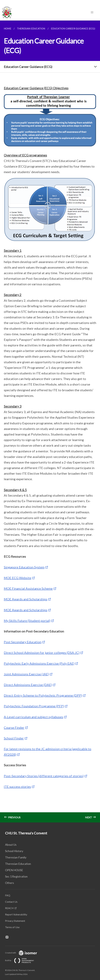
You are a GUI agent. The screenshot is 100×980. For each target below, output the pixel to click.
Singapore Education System (24, 567)
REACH (9, 908)
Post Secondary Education (23, 642)
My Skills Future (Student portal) (27, 621)
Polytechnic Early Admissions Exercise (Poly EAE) (39, 663)
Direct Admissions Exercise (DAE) (28, 685)
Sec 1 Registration (16, 876)
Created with (24, 953)
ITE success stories (17, 787)
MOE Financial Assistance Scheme (28, 588)
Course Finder (14, 727)
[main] (50, 422)
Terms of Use (12, 927)
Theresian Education (18, 864)
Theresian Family (16, 857)
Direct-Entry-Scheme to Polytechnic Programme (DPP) (43, 695)
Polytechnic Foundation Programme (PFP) (34, 706)
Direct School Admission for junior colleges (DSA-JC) (42, 653)
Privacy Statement (15, 921)
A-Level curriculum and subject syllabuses (33, 717)
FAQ (8, 895)
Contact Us (11, 902)
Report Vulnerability (16, 914)
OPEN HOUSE (14, 870)
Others (10, 883)
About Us (11, 845)
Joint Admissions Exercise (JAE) (26, 674)
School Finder (14, 738)
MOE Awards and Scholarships (26, 599)
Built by (22, 960)
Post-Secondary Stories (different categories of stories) (44, 776)
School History (14, 851)
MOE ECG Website (18, 578)
